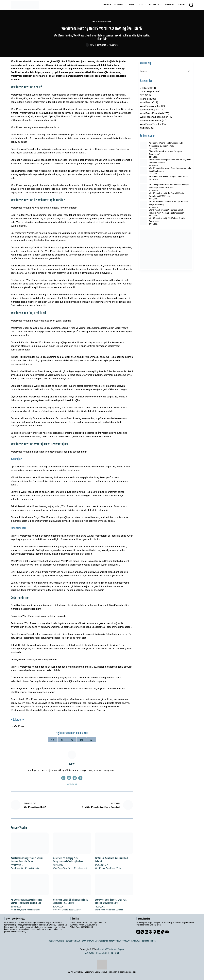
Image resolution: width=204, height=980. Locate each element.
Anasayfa (107, 5)
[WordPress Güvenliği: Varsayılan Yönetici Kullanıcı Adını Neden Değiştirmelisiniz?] (144, 213)
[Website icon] (69, 778)
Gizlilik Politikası (57, 941)
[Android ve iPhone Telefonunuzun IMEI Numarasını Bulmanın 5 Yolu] (144, 146)
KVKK (84, 941)
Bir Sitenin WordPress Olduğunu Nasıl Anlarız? (169, 176)
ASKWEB (89, 953)
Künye (153, 941)
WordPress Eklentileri (30, 910)
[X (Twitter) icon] (75, 778)
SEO (142, 95)
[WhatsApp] (163, 932)
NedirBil (115, 953)
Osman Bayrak (117, 949)
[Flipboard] (91, 740)
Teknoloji (145, 99)
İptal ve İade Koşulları (98, 941)
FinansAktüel (102, 953)
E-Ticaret (145, 88)
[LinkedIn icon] (63, 778)
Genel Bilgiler (147, 92)
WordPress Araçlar (150, 106)
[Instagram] (142, 932)
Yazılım (144, 128)
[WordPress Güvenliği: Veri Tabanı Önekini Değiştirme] (144, 221)
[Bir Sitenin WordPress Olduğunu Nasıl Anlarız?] (114, 843)
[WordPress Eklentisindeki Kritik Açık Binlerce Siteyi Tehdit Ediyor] (114, 885)
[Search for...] (163, 72)
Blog (143, 5)
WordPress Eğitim (113, 868)
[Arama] (191, 5)
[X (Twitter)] (62, 740)
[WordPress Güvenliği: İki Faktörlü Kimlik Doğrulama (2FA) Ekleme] (72, 885)
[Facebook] (53, 740)
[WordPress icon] (80, 778)
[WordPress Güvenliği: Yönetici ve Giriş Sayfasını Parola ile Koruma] (30, 843)
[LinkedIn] (81, 740)
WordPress (18, 726)
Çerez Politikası (73, 941)
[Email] (167, 932)
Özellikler (156, 5)
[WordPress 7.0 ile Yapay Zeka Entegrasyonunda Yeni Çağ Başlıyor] (72, 843)
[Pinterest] (72, 740)
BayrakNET (103, 949)
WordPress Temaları (151, 124)
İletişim (181, 5)
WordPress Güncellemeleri (75, 868)
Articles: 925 (72, 784)
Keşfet (132, 5)
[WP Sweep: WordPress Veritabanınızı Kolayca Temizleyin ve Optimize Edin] (30, 885)
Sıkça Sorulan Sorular (120, 941)
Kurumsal (170, 5)
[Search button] (189, 72)
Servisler (121, 5)
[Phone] (159, 932)
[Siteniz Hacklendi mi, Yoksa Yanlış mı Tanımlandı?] (144, 154)
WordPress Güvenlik (30, 868)
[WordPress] (155, 932)
